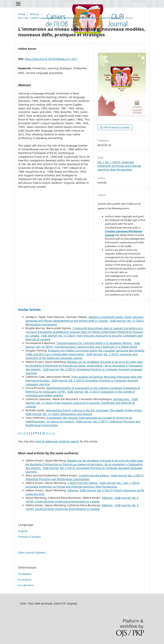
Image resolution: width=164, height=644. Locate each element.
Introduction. (122, 399)
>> (53, 433)
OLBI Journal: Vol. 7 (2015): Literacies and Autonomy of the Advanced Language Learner (82, 356)
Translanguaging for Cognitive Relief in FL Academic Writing (94, 343)
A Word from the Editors (83, 483)
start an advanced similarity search (57, 441)
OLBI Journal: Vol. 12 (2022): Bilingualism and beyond (59, 414)
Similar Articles (29, 310)
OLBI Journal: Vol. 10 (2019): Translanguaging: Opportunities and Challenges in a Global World (83, 345)
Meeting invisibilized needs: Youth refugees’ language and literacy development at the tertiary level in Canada (85, 319)
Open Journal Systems (32, 552)
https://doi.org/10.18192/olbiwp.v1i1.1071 (51, 59)
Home (22, 14)
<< (20, 433)
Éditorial (108, 505)
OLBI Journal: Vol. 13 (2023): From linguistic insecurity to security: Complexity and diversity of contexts (82, 403)
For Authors (25, 580)
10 (43, 433)
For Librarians (26, 585)
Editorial (73, 490)
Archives (34, 14)
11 (47, 433)
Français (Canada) (29, 537)
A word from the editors (94, 475)
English (23, 531)
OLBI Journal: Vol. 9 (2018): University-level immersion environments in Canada (82, 500)
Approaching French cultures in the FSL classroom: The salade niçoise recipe (94, 410)
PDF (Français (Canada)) (116, 127)
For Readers (25, 574)
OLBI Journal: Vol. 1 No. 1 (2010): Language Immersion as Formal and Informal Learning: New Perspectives (83, 485)
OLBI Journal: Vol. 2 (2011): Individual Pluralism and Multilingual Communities (85, 477)
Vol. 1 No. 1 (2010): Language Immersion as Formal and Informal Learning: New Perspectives (69, 18)
